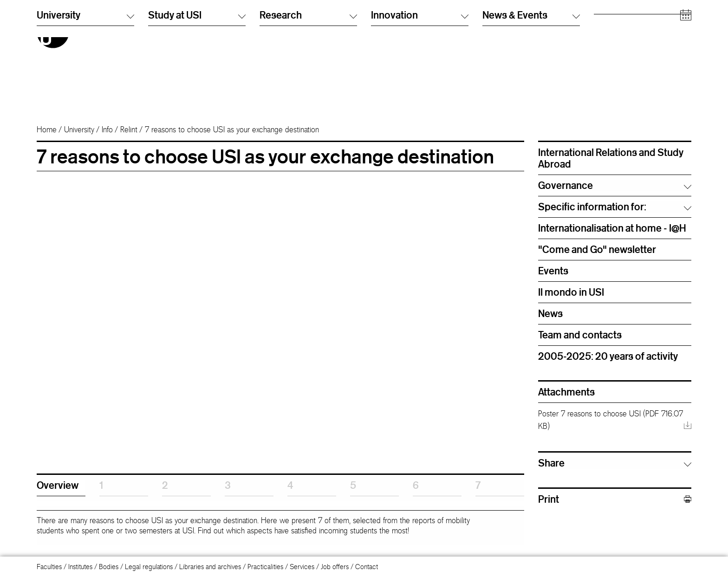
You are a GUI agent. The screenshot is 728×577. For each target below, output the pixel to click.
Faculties (49, 567)
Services (302, 567)
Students (606, 30)
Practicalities (265, 567)
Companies (610, 67)
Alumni (603, 39)
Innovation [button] (420, 97)
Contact (367, 567)
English (381, 30)
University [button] (85, 97)
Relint (129, 130)
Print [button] (615, 499)
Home (47, 130)
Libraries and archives (210, 567)
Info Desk (496, 30)
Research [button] (308, 97)
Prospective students (623, 21)
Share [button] (551, 463)
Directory (496, 21)
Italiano (381, 21)
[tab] (61, 488)
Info (107, 130)
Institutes (80, 567)
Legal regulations (149, 567)
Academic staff (615, 49)
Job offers (335, 567)
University (79, 130)
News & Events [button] (531, 97)
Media (603, 58)
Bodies (109, 567)
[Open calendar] (686, 97)
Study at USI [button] (197, 97)
